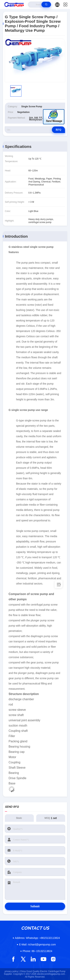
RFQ (58, 130)
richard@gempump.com (37, 944)
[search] (46, 5)
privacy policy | (12, 971)
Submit (35, 906)
